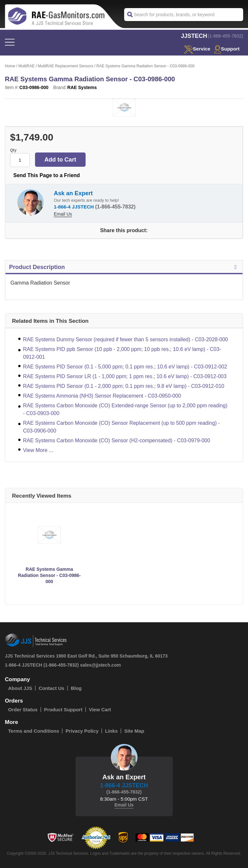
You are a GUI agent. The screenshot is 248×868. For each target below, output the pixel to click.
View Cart (100, 710)
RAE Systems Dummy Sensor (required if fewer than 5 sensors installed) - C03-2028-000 (125, 339)
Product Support (63, 710)
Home (10, 66)
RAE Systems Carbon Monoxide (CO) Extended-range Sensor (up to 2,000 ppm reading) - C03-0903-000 (125, 409)
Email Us (63, 214)
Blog (76, 688)
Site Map (134, 731)
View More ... (38, 450)
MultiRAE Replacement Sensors (65, 66)
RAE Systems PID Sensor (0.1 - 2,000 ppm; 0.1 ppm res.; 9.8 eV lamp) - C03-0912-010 (124, 386)
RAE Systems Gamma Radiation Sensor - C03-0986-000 (49, 575)
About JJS (20, 688)
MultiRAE (27, 66)
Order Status (23, 710)
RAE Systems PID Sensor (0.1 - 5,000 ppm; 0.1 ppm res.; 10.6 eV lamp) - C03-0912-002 (125, 367)
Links (111, 731)
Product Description (124, 267)
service (197, 49)
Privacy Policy (82, 731)
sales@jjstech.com (100, 665)
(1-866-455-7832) (225, 36)
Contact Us (51, 688)
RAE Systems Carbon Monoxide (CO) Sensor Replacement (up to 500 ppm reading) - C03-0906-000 (121, 427)
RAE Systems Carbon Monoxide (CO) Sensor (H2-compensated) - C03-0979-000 (117, 440)
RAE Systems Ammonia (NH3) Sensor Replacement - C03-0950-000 (102, 396)
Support (227, 49)
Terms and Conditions (34, 731)
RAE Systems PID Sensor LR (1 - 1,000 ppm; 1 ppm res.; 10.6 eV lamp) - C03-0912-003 (125, 376)
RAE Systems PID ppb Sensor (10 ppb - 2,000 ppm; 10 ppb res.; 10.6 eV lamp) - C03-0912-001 (122, 353)
